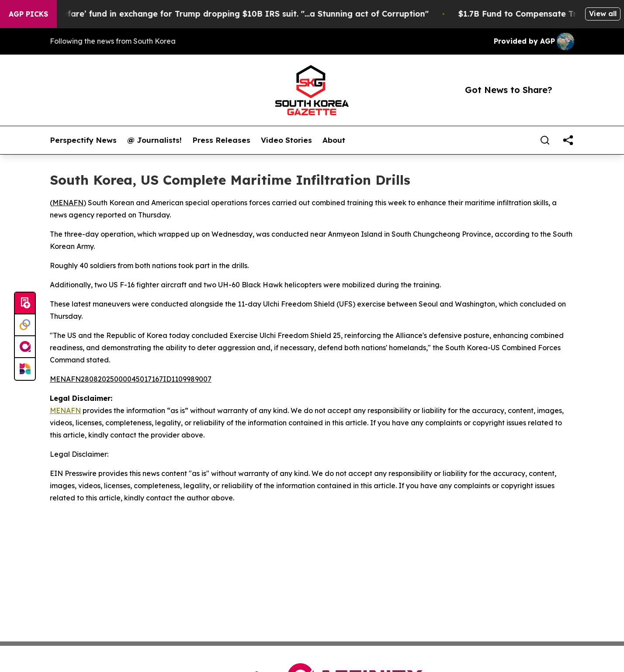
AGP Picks (28, 14)
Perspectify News (83, 140)
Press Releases (221, 140)
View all (603, 14)
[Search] (545, 140)
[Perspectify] (25, 325)
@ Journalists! (154, 140)
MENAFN (68, 203)
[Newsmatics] (25, 369)
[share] (568, 140)
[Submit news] (25, 303)
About (334, 140)
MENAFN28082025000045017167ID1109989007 (131, 379)
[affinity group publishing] (25, 347)
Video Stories (286, 140)
